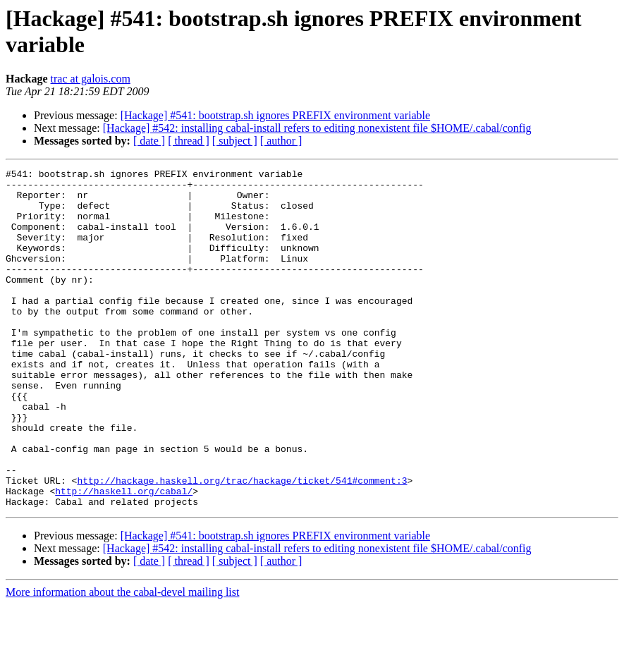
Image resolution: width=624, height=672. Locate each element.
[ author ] (281, 141)
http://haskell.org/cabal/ (124, 556)
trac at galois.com (91, 79)
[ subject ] (235, 141)
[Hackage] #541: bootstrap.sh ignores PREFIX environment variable (275, 115)
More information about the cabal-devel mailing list (122, 660)
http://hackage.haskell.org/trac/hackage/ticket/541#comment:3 (242, 544)
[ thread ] (189, 141)
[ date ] (149, 141)
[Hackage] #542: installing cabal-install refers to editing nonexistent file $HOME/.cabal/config (317, 128)
